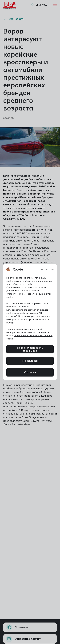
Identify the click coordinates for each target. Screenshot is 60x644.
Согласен (30, 372)
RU (52, 269)
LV (43, 269)
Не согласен (30, 361)
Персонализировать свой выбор (30, 349)
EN (47, 269)
